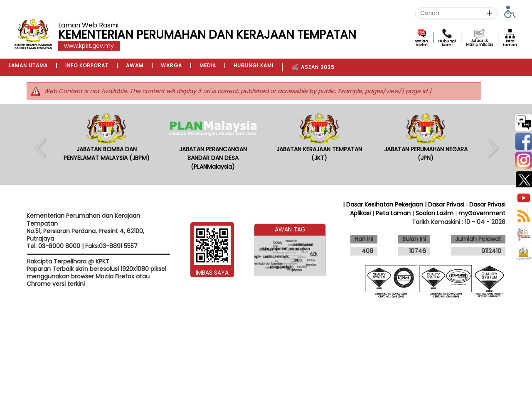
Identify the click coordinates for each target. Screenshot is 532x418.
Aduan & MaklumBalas (479, 43)
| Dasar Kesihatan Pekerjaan (384, 204)
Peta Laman (510, 43)
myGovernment (482, 213)
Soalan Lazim (422, 43)
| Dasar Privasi (445, 204)
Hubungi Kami (447, 43)
